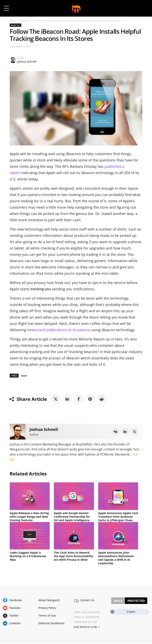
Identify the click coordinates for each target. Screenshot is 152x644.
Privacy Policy (47, 608)
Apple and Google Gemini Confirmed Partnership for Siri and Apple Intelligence (72, 517)
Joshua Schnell (27, 61)
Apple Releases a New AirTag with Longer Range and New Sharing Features (29, 517)
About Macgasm (49, 600)
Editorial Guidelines (51, 623)
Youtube (15, 608)
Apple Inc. (26, 21)
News (13, 21)
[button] (144, 8)
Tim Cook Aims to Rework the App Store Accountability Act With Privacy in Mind (74, 556)
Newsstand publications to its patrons (59, 330)
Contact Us (87, 600)
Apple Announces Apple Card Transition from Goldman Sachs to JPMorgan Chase (118, 517)
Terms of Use (47, 615)
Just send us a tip (85, 627)
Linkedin (15, 623)
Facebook (15, 600)
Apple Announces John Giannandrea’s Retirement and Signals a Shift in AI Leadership (116, 558)
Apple (24, 375)
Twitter (14, 615)
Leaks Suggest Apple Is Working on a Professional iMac (28, 556)
